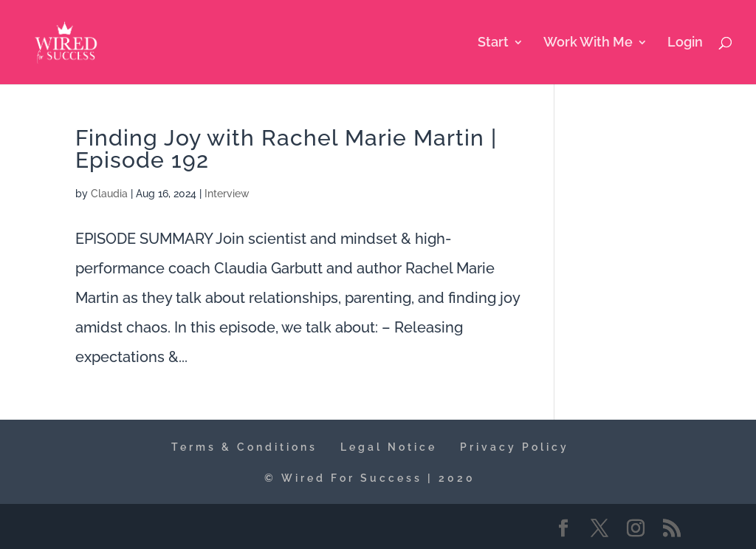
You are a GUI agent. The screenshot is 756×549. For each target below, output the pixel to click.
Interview (227, 194)
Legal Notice (389, 447)
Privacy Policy (515, 447)
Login (685, 43)
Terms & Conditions (244, 447)
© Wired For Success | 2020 (370, 478)
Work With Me (588, 43)
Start (493, 43)
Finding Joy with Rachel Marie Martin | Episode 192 (286, 149)
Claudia (109, 194)
